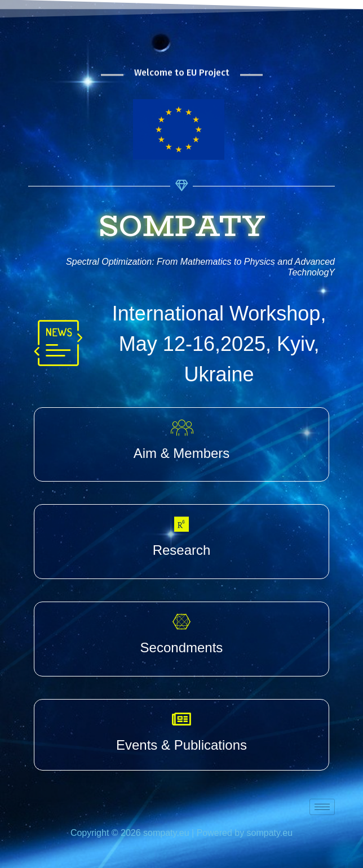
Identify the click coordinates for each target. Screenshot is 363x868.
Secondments (182, 647)
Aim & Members (182, 453)
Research (182, 550)
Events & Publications (181, 745)
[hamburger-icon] (322, 807)
